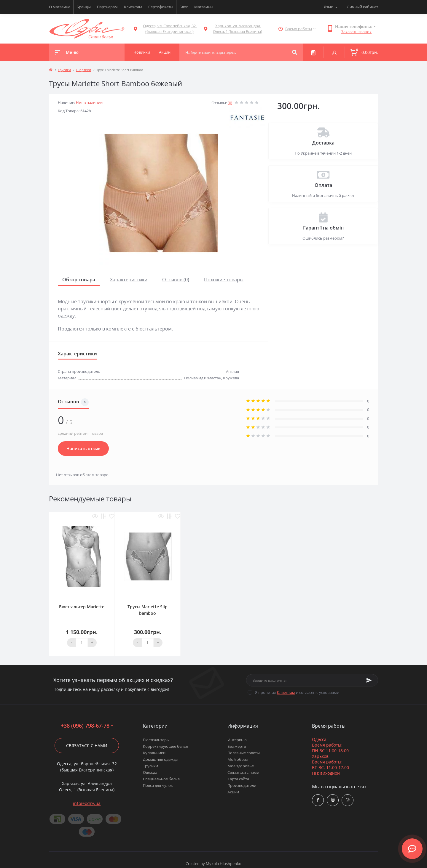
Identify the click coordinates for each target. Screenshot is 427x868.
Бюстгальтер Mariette (82, 607)
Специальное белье (161, 779)
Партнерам (107, 7)
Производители (242, 785)
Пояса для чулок (158, 785)
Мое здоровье (241, 766)
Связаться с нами (87, 746)
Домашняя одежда (160, 759)
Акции (233, 792)
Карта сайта (238, 779)
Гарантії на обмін (323, 228)
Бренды (84, 7)
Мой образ (238, 759)
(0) (230, 103)
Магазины (204, 7)
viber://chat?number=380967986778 (348, 800)
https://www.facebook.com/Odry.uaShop (318, 800)
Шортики (84, 70)
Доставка (323, 143)
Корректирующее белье (165, 746)
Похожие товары (224, 280)
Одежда (150, 772)
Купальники (154, 753)
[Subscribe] (369, 680)
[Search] (295, 52)
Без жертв (237, 746)
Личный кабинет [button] (363, 7)
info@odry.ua (87, 803)
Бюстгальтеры (156, 740)
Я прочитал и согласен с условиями (297, 692)
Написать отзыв (83, 449)
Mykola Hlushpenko (224, 864)
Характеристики (129, 280)
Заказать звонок (356, 32)
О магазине (60, 7)
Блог (184, 7)
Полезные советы (244, 753)
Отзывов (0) (176, 280)
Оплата (323, 185)
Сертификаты (161, 7)
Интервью (237, 740)
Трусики (64, 70)
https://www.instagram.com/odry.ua (333, 800)
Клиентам (133, 7)
